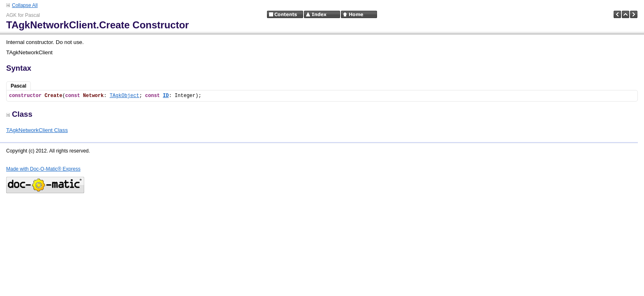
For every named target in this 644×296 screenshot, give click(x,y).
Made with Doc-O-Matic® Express (43, 169)
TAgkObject (124, 96)
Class (19, 114)
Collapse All (25, 5)
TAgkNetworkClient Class (37, 130)
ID (166, 96)
